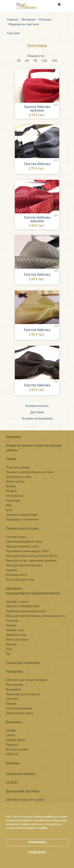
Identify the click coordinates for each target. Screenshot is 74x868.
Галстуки (13, 33)
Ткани (11, 459)
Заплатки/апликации (19, 709)
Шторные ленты (16, 575)
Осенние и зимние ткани (22, 515)
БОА (9, 649)
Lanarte (10, 735)
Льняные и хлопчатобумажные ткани (30, 472)
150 (55, 61)
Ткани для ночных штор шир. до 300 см (32, 556)
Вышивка (14, 722)
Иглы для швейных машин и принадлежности (36, 616)
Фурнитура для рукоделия (23, 694)
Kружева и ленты (17, 602)
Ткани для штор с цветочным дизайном (31, 561)
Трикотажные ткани (19, 477)
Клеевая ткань (15, 630)
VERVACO (12, 754)
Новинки (13, 437)
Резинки (11, 626)
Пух (8, 654)
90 (35, 61)
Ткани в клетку (15, 482)
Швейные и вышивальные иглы (26, 611)
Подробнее (37, 853)
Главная (12, 20)
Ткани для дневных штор (22, 547)
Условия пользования (37, 418)
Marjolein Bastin (16, 740)
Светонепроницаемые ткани (24, 542)
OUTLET (12, 782)
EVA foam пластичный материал (27, 680)
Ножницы (12, 621)
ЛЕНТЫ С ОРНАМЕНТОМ (23, 607)
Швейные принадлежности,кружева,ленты (33, 591)
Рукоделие (14, 671)
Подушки (12, 745)
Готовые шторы (16, 537)
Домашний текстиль (23, 791)
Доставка (37, 412)
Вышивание (13, 690)
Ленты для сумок (17, 640)
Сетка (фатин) (15, 496)
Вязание (13, 763)
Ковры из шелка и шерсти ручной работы (34, 448)
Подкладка (13, 501)
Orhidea (11, 731)
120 (44, 61)
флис (9, 510)
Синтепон (12, 699)
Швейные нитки (16, 635)
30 (19, 61)
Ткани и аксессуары (22, 528)
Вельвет (11, 486)
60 (27, 61)
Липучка (11, 704)
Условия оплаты (37, 406)
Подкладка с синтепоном (22, 520)
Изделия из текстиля (24, 24)
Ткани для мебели (21, 774)
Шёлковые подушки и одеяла (25, 800)
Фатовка (11, 491)
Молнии (11, 645)
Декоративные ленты (20, 713)
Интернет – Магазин (37, 20)
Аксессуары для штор (20, 580)
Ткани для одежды (18, 467)
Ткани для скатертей (23, 663)
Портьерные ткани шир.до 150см (27, 551)
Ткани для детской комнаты (24, 565)
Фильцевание (14, 685)
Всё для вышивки (17, 750)
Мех (9, 505)
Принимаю (37, 843)
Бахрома (11, 570)
